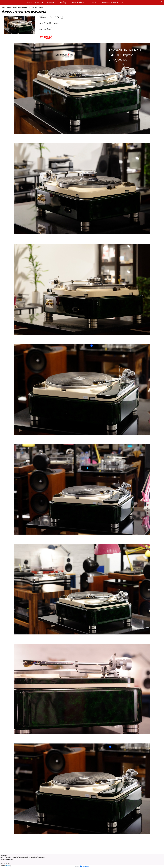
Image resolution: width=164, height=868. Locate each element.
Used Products (11, 7)
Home (4, 7)
